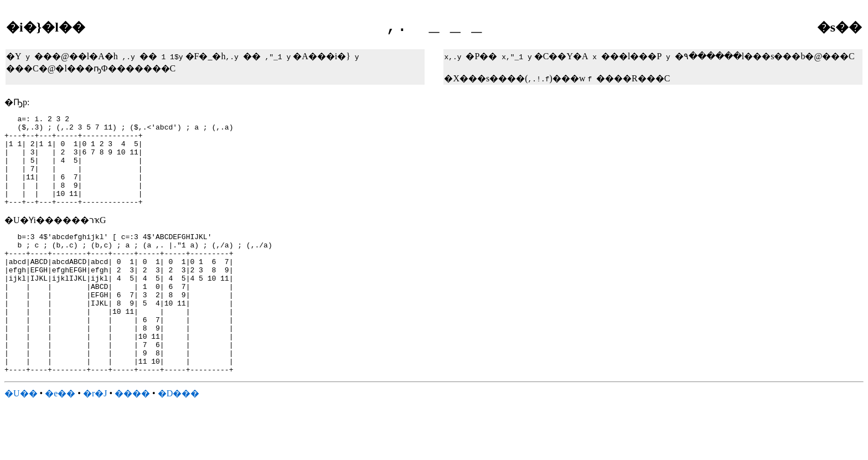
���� (132, 440)
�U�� (21, 440)
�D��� (179, 440)
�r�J (95, 440)
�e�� (60, 440)
